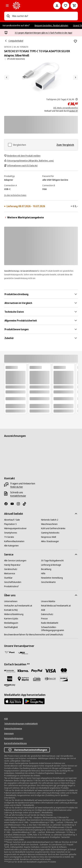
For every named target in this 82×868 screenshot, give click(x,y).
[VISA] (50, 671)
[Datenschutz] (47, 614)
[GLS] (23, 653)
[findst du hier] (17, 487)
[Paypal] (37, 671)
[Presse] (44, 619)
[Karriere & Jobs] (11, 619)
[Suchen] (8, 16)
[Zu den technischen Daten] (15, 195)
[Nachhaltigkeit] (11, 627)
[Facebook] (7, 504)
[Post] (10, 652)
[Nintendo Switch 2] (50, 520)
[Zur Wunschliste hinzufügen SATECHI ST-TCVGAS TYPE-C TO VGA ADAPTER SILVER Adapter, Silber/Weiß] (75, 41)
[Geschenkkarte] (48, 582)
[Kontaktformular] (18, 496)
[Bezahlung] (46, 569)
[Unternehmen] (11, 601)
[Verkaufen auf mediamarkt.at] (18, 606)
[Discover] (64, 679)
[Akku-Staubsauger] (50, 541)
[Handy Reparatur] (12, 565)
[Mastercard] (64, 671)
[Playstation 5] (10, 524)
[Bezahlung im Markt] (23, 679)
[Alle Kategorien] (7, 6)
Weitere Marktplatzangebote (24, 217)
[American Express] (10, 679)
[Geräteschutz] (11, 569)
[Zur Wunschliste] (66, 6)
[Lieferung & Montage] (51, 565)
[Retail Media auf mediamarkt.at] (56, 606)
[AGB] (43, 610)
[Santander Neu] (10, 671)
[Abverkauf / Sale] (12, 520)
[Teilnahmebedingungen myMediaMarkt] (21, 724)
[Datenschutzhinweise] (13, 729)
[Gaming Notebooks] (50, 533)
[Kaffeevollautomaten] (14, 541)
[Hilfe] (43, 573)
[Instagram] (20, 504)
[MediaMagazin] (11, 623)
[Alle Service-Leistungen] (15, 561)
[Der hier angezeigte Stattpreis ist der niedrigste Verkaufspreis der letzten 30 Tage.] (77, 99)
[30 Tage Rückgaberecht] (52, 561)
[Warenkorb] (74, 6)
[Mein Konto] (57, 6)
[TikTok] (26, 504)
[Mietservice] (10, 573)
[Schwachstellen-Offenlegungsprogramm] (60, 629)
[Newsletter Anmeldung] (52, 578)
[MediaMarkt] (29, 6)
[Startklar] (8, 578)
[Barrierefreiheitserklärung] (15, 743)
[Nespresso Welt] (49, 537)
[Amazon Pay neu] (10, 685)
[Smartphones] (11, 533)
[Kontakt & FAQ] (11, 610)
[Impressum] (9, 734)
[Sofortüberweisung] (23, 671)
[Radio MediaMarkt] (50, 623)
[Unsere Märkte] (48, 601)
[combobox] (44, 16)
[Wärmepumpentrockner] (15, 528)
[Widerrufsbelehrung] (14, 614)
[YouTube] (13, 504)
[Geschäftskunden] (13, 582)
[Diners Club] (50, 679)
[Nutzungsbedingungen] (14, 738)
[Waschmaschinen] (49, 524)
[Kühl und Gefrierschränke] (53, 528)
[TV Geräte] (9, 537)
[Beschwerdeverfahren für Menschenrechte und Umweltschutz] (34, 635)
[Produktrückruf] (11, 586)
